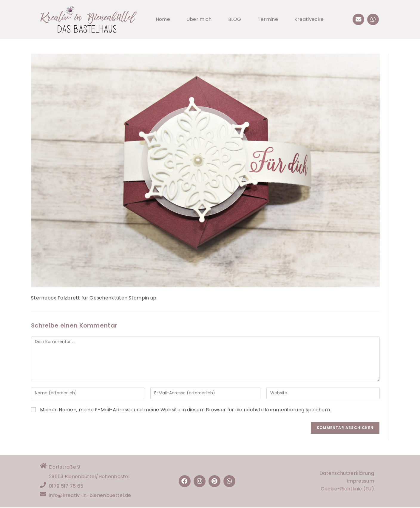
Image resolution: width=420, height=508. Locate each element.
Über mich (199, 19)
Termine (268, 19)
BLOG (235, 19)
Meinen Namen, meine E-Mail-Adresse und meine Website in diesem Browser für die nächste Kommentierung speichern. (185, 410)
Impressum (360, 481)
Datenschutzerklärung (347, 474)
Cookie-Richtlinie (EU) (347, 489)
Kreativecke (309, 19)
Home (163, 19)
